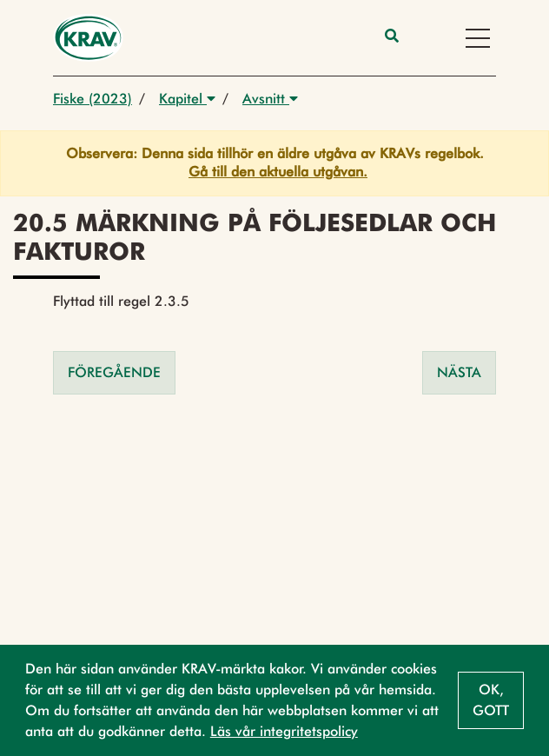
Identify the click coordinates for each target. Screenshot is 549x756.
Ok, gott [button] (491, 700)
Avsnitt (270, 99)
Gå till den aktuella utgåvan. (278, 172)
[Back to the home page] (88, 38)
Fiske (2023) (93, 99)
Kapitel (187, 99)
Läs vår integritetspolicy (284, 731)
